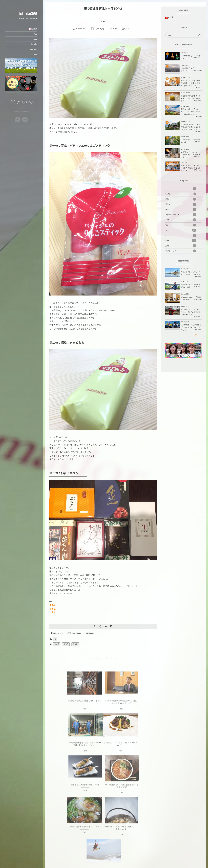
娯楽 (181, 235)
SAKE (181, 194)
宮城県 (57, 643)
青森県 (76, 643)
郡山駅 (53, 607)
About (35, 39)
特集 (181, 199)
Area (36, 54)
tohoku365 (28, 13)
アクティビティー (181, 215)
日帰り (181, 220)
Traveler (34, 44)
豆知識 (181, 204)
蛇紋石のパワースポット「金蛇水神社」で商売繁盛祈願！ (191, 155)
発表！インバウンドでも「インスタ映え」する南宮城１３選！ (191, 168)
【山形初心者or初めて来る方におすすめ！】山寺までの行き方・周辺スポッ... (191, 127)
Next (153, 804)
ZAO (181, 189)
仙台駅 (53, 611)
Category (34, 49)
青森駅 (53, 604)
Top (36, 34)
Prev (53, 804)
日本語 (34, 29)
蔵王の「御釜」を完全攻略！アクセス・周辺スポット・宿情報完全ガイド (191, 112)
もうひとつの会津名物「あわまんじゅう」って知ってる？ (191, 98)
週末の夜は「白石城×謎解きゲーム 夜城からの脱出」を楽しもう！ (191, 327)
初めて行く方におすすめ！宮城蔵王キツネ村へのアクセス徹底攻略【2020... (191, 83)
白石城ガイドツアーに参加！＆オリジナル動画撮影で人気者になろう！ (191, 312)
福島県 (66, 643)
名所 (181, 241)
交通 (181, 246)
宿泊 (181, 210)
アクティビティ (181, 251)
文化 (181, 225)
